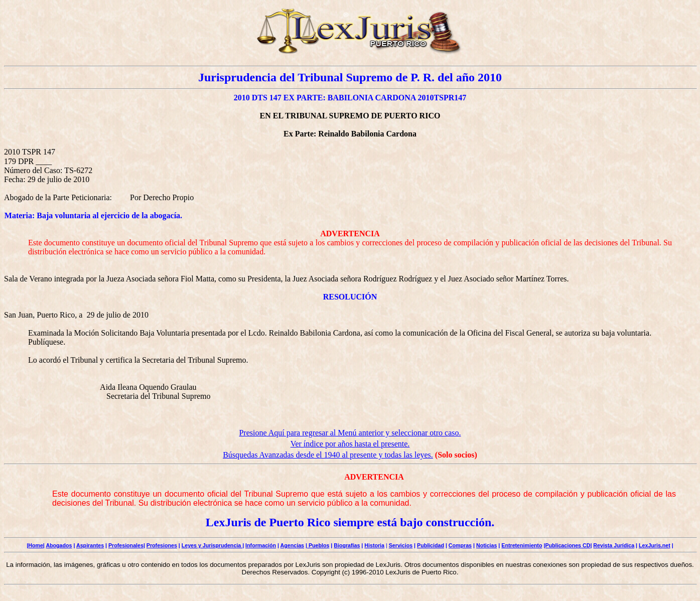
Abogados (59, 545)
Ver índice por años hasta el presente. (350, 444)
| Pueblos (317, 545)
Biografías (347, 545)
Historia (374, 545)
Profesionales (126, 545)
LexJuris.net (655, 545)
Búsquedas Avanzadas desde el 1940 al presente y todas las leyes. (328, 455)
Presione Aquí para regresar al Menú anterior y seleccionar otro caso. (350, 433)
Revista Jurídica (614, 545)
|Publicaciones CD (567, 545)
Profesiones (162, 545)
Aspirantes (90, 545)
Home (36, 545)
